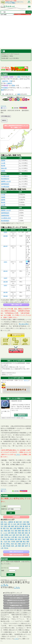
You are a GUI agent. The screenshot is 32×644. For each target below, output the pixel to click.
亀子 (4, 539)
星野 (28, 539)
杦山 (9, 537)
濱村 (23, 528)
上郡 (16, 546)
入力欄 (3, 506)
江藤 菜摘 (5, 282)
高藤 (21, 542)
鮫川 (16, 544)
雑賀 (16, 531)
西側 (21, 526)
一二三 (5, 533)
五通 (18, 524)
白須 (6, 542)
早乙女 (6, 548)
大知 (19, 537)
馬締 (29, 524)
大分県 (3, 163)
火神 (9, 533)
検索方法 (4, 509)
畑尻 (28, 542)
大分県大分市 (5, 176)
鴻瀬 (15, 528)
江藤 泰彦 (5, 296)
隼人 (6, 522)
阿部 (6, 526)
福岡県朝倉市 (5, 184)
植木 (13, 544)
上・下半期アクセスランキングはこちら (16, 603)
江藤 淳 (5, 285)
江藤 (8, 83)
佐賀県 (6, 77)
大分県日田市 (5, 187)
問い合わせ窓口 (24, 324)
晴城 (6, 531)
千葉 (11, 81)
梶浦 (23, 531)
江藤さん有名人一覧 (16, 305)
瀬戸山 (17, 526)
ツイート (3, 106)
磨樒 (19, 531)
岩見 (2, 522)
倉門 (26, 546)
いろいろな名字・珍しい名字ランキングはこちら (16, 596)
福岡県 (3, 160)
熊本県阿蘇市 (5, 221)
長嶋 (8, 539)
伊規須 (12, 539)
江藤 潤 (5, 278)
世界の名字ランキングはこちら (16, 608)
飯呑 (9, 531)
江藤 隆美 (5, 236)
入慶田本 (10, 522)
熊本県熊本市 (5, 179)
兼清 (26, 526)
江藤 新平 (5, 246)
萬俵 (28, 522)
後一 (2, 542)
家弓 (24, 535)
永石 (4, 544)
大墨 (13, 537)
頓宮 (19, 539)
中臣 (4, 88)
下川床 (24, 539)
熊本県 (6, 85)
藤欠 (16, 537)
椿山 (24, 542)
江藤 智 (5, 232)
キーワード (5, 568)
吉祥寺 (24, 544)
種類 (3, 571)
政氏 (26, 533)
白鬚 (2, 535)
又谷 (23, 537)
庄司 (9, 524)
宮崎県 (3, 171)
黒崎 (19, 546)
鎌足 (7, 88)
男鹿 (19, 533)
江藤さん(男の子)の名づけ (16, 552)
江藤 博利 (5, 292)
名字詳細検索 (16, 517)
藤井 (17, 522)
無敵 (19, 544)
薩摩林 (19, 528)
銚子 (16, 533)
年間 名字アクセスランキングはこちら (16, 600)
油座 (6, 524)
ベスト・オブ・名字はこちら (16, 598)
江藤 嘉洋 (5, 271)
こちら (18, 455)
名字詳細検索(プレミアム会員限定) (23, 14)
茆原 (13, 546)
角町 (26, 531)
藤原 (2, 90)
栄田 (4, 546)
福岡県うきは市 (6, 181)
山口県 (3, 205)
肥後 (13, 85)
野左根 (8, 546)
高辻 (2, 537)
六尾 (24, 522)
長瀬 (26, 537)
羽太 (8, 528)
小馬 (26, 528)
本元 (13, 531)
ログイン (26, 380)
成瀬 (17, 542)
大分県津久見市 (6, 218)
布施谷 (24, 524)
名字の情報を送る (6, 116)
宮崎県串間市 (5, 216)
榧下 (21, 522)
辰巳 (21, 535)
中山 (6, 537)
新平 (11, 83)
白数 (9, 526)
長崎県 (11, 77)
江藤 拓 (5, 262)
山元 (10, 535)
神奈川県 (4, 168)
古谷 (15, 524)
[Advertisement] (16, 32)
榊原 (13, 526)
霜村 (23, 546)
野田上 (8, 544)
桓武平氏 (5, 81)
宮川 (2, 526)
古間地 (6, 535)
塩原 (14, 535)
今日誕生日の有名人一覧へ (16, 605)
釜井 (23, 533)
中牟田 (13, 542)
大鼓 (28, 535)
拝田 (4, 528)
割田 (2, 524)
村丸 (9, 542)
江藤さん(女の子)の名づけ (16, 555)
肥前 (19, 77)
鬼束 (11, 528)
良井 (17, 535)
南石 (16, 539)
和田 (13, 533)
